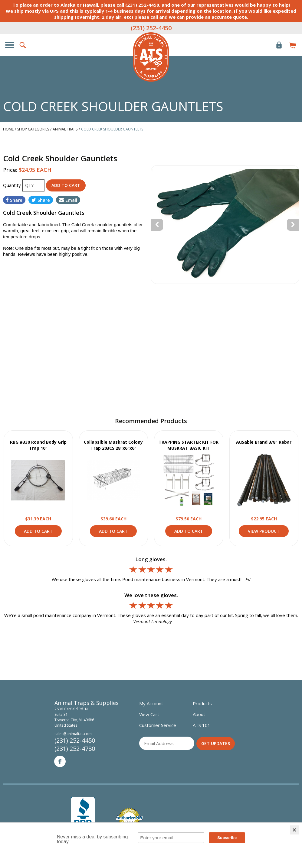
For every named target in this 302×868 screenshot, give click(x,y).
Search (23, 45)
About (199, 714)
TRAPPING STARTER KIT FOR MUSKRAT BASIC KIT (189, 445)
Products (202, 703)
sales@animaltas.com (73, 734)
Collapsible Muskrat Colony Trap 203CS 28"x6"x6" (113, 445)
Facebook (60, 761)
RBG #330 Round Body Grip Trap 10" (38, 445)
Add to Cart (38, 531)
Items (292, 45)
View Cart (149, 714)
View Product (38, 480)
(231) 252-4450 (151, 28)
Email (68, 200)
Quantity (13, 185)
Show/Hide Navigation (10, 45)
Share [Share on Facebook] (14, 200)
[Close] (294, 830)
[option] (225, 225)
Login (279, 45)
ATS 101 (202, 725)
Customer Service (158, 725)
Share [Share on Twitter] (41, 200)
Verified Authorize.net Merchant (129, 818)
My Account (151, 703)
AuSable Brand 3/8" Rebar (264, 442)
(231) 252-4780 (75, 749)
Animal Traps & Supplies (151, 57)
